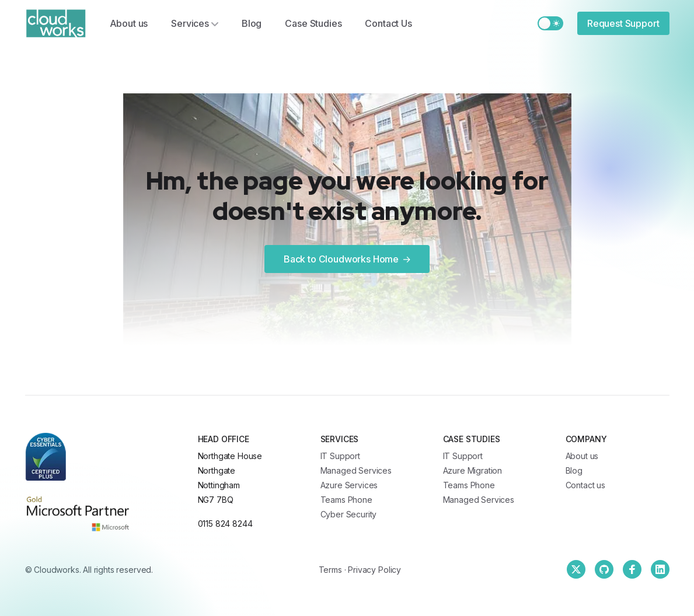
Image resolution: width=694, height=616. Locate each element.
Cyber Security (349, 514)
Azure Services (349, 485)
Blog (252, 23)
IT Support (340, 456)
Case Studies (313, 23)
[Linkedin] (660, 569)
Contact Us (388, 23)
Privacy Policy (374, 570)
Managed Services (356, 470)
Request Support (623, 23)
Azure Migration (473, 470)
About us (129, 23)
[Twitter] (576, 569)
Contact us (585, 485)
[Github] (604, 569)
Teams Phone (346, 500)
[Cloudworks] (56, 23)
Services (195, 23)
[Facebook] (632, 569)
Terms (330, 570)
